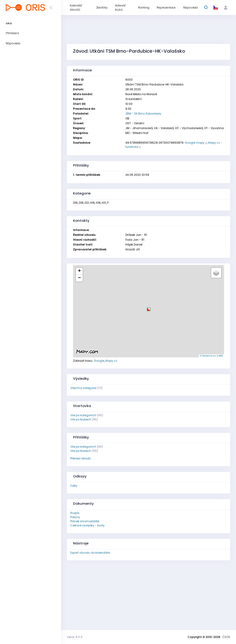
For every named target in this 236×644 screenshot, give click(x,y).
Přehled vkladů (81, 458)
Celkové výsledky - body (87, 525)
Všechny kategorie (83, 388)
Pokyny (75, 517)
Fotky (74, 486)
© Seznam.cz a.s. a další (211, 356)
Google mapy (195, 143)
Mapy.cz (111, 361)
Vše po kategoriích (83, 415)
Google (99, 361)
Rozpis (75, 513)
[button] (149, 308)
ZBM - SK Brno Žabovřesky (143, 114)
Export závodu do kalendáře (90, 553)
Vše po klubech (81, 419)
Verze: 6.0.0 (75, 637)
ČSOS (226, 637)
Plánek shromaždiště (85, 521)
